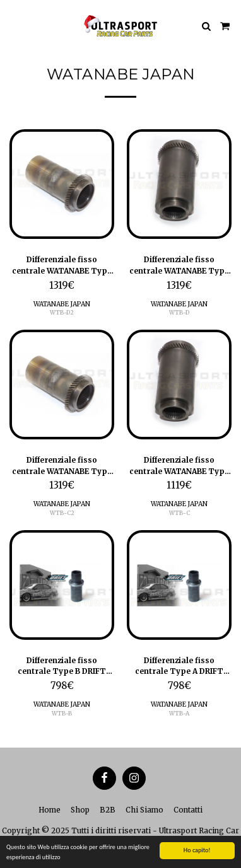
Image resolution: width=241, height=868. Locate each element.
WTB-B (62, 713)
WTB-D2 (62, 312)
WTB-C (179, 513)
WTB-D (179, 312)
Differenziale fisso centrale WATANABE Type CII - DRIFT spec (62, 466)
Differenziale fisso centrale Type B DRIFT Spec (62, 666)
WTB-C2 (62, 513)
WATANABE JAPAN (62, 304)
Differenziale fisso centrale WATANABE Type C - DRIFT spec (179, 466)
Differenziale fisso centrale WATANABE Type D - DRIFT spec (179, 265)
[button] (14, 26)
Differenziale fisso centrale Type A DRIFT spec (179, 666)
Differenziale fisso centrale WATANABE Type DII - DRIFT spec (62, 265)
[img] (62, 184)
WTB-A (179, 713)
